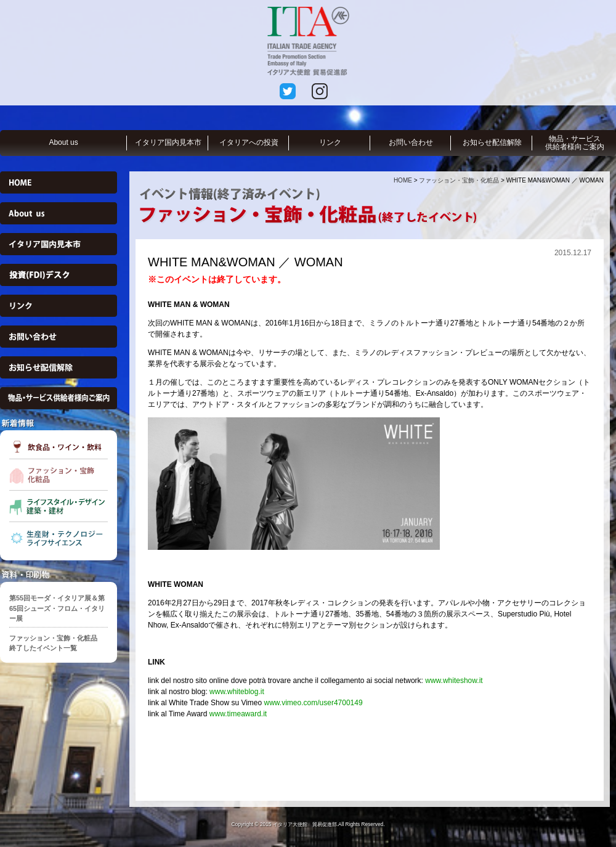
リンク (330, 142)
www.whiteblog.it (237, 692)
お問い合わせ (411, 142)
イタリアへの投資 (249, 142)
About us (63, 142)
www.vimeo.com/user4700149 (314, 703)
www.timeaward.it (237, 714)
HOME (403, 180)
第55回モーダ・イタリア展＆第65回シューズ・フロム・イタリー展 (57, 608)
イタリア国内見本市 (168, 142)
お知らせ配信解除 (492, 142)
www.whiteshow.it (453, 681)
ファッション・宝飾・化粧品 (459, 180)
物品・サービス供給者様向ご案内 (575, 143)
